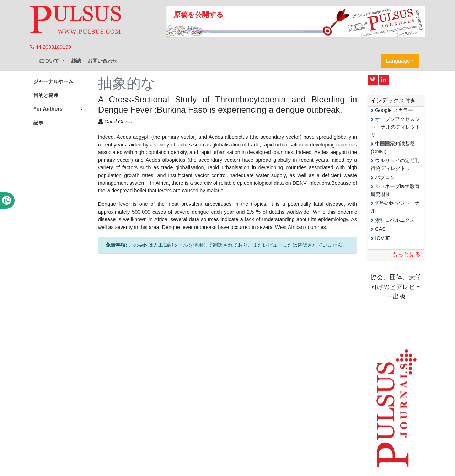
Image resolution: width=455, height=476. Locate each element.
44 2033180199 (51, 47)
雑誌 (76, 61)
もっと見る (406, 254)
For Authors (59, 109)
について (50, 61)
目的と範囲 (46, 95)
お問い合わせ (102, 61)
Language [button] (398, 61)
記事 (38, 123)
